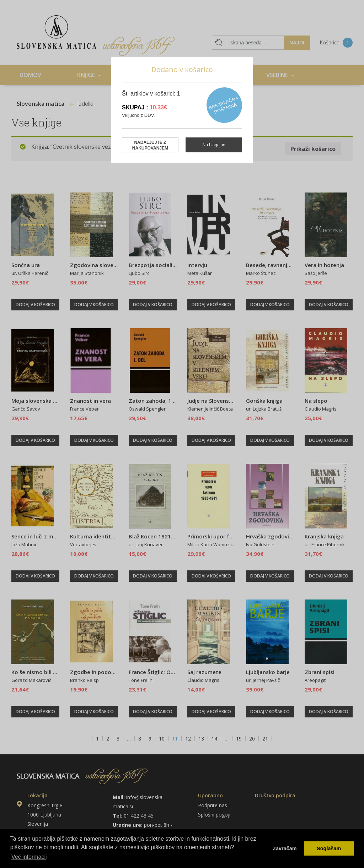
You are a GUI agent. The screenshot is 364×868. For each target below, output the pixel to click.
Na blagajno (214, 145)
